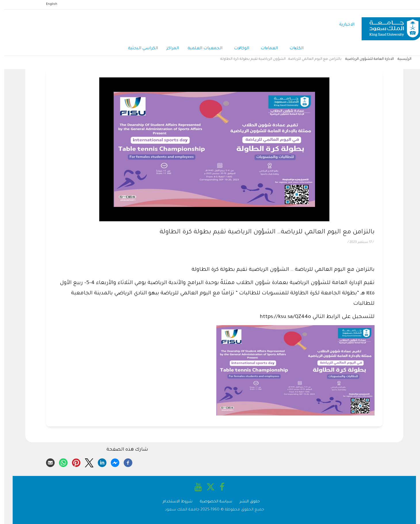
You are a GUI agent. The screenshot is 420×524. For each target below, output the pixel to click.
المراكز (168, 49)
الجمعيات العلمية (201, 49)
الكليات (292, 49)
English (47, 4)
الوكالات (237, 49)
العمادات (265, 49)
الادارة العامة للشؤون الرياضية (365, 59)
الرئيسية (400, 59)
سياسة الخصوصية (212, 502)
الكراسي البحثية (139, 49)
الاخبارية (342, 25)
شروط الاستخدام (173, 502)
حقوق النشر (245, 502)
